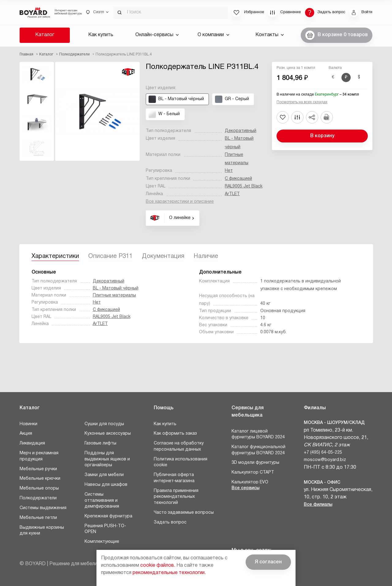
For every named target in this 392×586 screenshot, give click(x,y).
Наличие (206, 256)
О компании (213, 35)
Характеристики (55, 256)
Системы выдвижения (43, 508)
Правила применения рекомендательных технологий (176, 497)
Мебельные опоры (39, 488)
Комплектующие (102, 542)
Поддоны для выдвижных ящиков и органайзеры (107, 459)
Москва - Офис (322, 483)
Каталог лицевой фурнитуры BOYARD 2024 (258, 435)
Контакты (270, 35)
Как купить (101, 35)
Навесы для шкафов (106, 485)
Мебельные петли (38, 518)
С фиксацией (238, 179)
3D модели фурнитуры (255, 463)
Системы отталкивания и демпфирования (102, 501)
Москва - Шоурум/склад (334, 423)
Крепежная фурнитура (108, 516)
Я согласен (268, 562)
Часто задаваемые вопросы (184, 513)
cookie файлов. (158, 565)
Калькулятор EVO (250, 482)
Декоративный (241, 131)
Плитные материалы (114, 295)
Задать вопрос (170, 522)
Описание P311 (110, 256)
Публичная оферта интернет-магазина (174, 478)
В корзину (322, 136)
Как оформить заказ (175, 434)
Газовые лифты (100, 443)
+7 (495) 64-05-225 (323, 453)
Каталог (45, 35)
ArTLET (232, 194)
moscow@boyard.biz (325, 460)
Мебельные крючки (40, 479)
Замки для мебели (104, 475)
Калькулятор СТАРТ (253, 473)
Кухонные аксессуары (108, 434)
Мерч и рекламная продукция (39, 456)
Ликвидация (32, 443)
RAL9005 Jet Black (244, 186)
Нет (229, 171)
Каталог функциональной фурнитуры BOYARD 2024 (258, 450)
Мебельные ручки (38, 469)
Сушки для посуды (104, 424)
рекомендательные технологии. (169, 573)
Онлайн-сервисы (157, 35)
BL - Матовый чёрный (116, 288)
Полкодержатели (38, 498)
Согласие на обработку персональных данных (179, 446)
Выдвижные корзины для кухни (42, 531)
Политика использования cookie (181, 462)
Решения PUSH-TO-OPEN (105, 529)
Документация (163, 256)
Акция (26, 434)
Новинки (28, 424)
